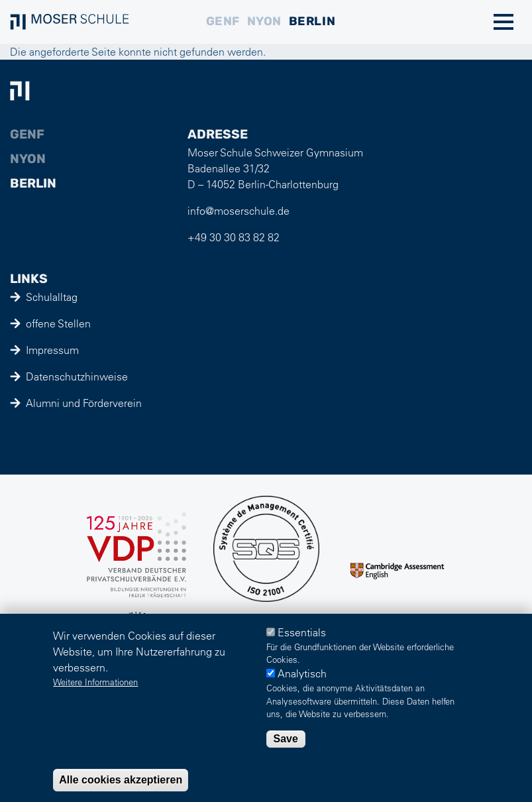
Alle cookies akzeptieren (121, 780)
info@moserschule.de (239, 211)
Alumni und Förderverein (84, 403)
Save (286, 739)
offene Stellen (58, 323)
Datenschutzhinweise (77, 376)
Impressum (52, 350)
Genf (223, 21)
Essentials (302, 632)
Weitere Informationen (95, 682)
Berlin (312, 21)
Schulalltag (52, 297)
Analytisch (302, 673)
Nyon (264, 21)
